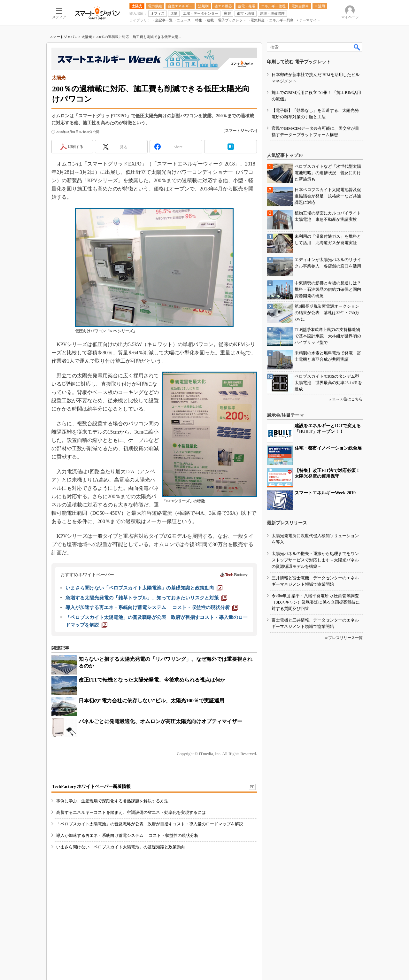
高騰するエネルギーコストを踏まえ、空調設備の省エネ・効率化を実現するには (131, 812)
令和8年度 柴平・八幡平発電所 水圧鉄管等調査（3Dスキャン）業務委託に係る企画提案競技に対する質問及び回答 (316, 602)
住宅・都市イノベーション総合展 (328, 448)
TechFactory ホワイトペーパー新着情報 (91, 787)
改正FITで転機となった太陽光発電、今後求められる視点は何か (152, 680)
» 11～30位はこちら (346, 399)
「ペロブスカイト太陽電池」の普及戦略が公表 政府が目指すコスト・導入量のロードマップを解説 (150, 824)
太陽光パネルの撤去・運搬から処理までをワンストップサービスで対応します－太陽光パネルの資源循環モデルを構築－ (315, 560)
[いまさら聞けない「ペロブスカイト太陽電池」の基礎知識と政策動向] (144, 588)
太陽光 (87, 37)
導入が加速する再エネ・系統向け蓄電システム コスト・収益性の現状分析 (127, 835)
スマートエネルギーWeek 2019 (325, 493)
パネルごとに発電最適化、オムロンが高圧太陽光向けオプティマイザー (160, 721)
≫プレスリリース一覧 (343, 638)
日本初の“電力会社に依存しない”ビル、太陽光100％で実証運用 (151, 701)
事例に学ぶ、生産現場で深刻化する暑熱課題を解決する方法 (112, 801)
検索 (357, 47)
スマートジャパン (64, 37)
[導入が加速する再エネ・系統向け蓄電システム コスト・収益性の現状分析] (152, 607)
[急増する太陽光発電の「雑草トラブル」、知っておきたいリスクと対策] (146, 598)
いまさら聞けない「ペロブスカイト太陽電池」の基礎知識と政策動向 (121, 847)
